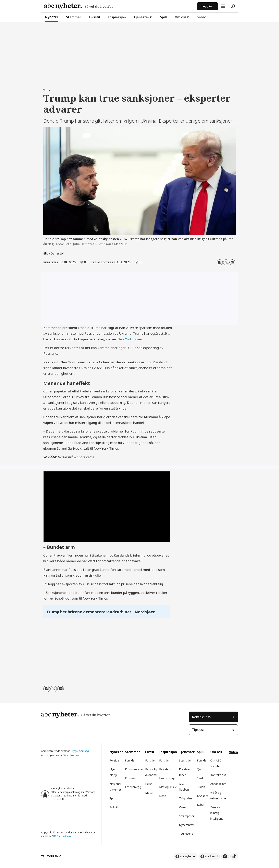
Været (183, 807)
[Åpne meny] (223, 6)
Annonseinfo (218, 784)
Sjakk (200, 778)
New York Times (130, 339)
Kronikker (131, 778)
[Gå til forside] (79, 6)
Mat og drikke (168, 787)
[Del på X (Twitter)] (226, 262)
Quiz (200, 769)
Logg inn (207, 6)
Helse (149, 784)
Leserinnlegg (133, 787)
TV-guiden (185, 798)
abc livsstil (212, 856)
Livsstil (95, 17)
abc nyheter (188, 856)
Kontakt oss (201, 717)
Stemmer (74, 17)
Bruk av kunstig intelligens (217, 813)
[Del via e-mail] (232, 262)
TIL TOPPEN (50, 856)
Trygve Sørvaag (80, 751)
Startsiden (186, 760)
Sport (113, 798)
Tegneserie (186, 834)
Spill (164, 17)
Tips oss (198, 730)
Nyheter (52, 17)
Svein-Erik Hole (72, 755)
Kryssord (203, 796)
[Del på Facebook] (220, 262)
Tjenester (141, 17)
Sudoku (202, 787)
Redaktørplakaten (67, 792)
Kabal (200, 805)
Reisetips (165, 769)
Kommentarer (134, 769)
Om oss (181, 17)
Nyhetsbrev (186, 825)
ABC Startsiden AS (62, 836)
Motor (149, 793)
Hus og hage (167, 778)
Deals (163, 796)
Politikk (114, 807)
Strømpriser (187, 816)
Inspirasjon (117, 17)
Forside (114, 760)
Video (202, 17)
